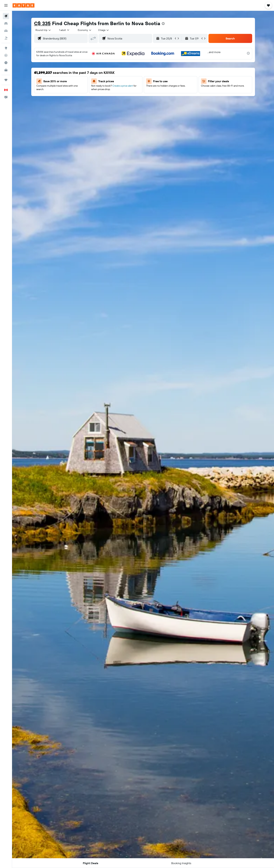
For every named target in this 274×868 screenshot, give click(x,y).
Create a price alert (123, 86)
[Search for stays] (6, 23)
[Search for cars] (6, 31)
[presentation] (163, 24)
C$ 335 (42, 23)
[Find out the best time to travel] (6, 63)
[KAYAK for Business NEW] (6, 70)
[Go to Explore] (6, 48)
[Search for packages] (6, 38)
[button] (6, 5)
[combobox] (43, 30)
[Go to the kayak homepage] (24, 5)
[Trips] (6, 80)
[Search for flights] (6, 16)
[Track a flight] (6, 55)
